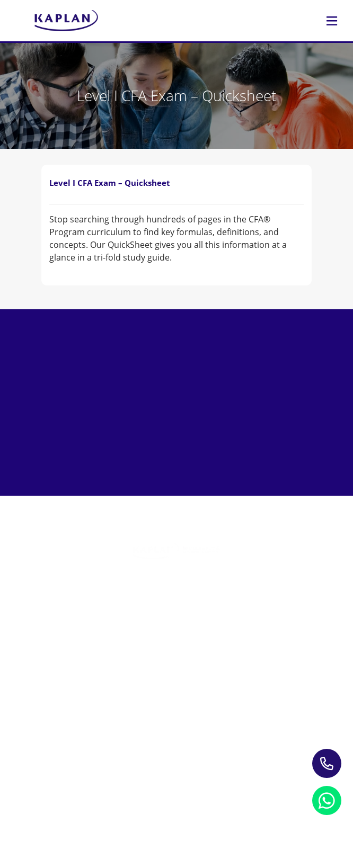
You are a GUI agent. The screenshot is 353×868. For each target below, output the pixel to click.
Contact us (177, 733)
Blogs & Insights (177, 683)
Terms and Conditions (107, 803)
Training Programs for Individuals (177, 600)
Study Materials (177, 668)
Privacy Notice (108, 790)
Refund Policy (242, 790)
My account (177, 748)
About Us (177, 717)
